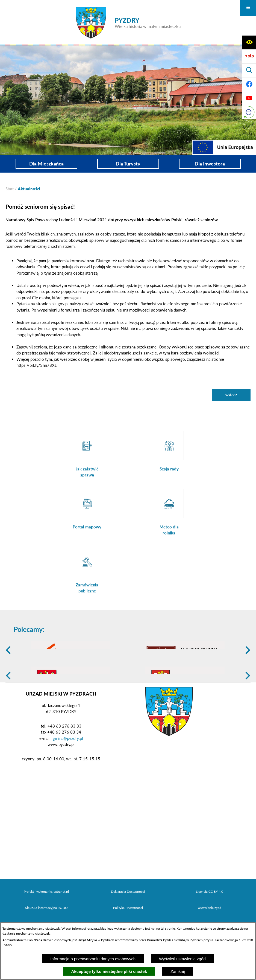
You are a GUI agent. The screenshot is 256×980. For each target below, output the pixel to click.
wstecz (231, 395)
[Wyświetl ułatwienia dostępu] (249, 42)
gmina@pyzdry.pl (68, 781)
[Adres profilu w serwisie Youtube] (249, 98)
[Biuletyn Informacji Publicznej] (249, 56)
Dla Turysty (128, 164)
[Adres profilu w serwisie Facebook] (249, 84)
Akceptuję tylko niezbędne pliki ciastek (109, 971)
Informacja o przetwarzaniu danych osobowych (93, 959)
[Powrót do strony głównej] (10, 189)
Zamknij (178, 971)
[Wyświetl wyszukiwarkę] (249, 70)
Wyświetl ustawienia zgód (182, 959)
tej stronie (168, 928)
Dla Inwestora (210, 164)
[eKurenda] (249, 112)
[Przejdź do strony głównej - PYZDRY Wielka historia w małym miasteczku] (128, 23)
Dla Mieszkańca (46, 164)
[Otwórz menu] (248, 8)
